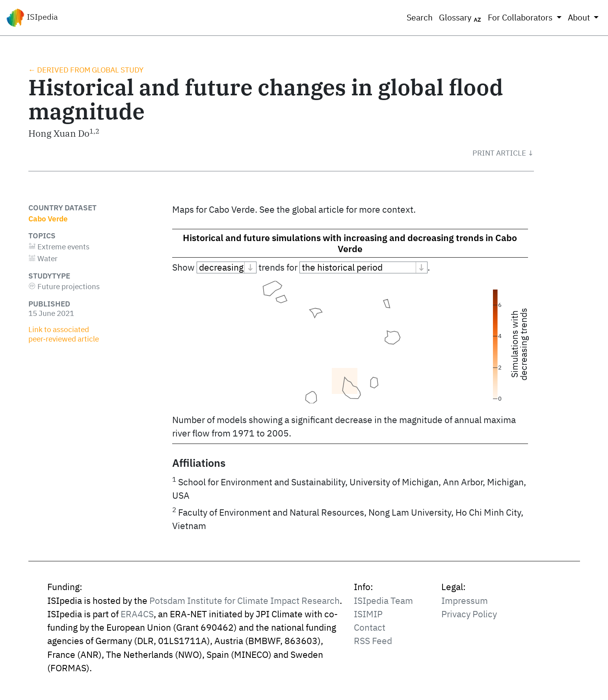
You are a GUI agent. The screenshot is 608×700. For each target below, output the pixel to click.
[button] (503, 153)
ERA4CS (137, 614)
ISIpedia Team (383, 601)
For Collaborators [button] (521, 18)
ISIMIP (368, 614)
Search (420, 18)
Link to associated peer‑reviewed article (64, 334)
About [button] (580, 18)
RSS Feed (373, 641)
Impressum (465, 601)
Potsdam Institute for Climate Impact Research (245, 601)
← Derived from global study (86, 70)
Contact (370, 627)
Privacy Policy (469, 614)
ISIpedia (32, 18)
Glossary (460, 18)
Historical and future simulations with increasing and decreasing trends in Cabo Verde (350, 243)
